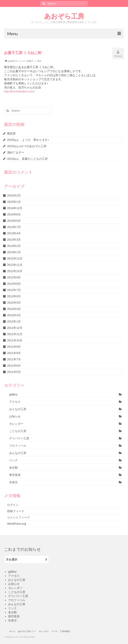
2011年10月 (15, 340)
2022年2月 (14, 195)
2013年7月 (14, 227)
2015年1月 (14, 202)
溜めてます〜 (16, 152)
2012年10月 (15, 271)
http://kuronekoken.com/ (19, 91)
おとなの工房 (18, 409)
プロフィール (18, 446)
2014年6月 (14, 214)
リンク (22, 61)
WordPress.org (17, 524)
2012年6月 (14, 296)
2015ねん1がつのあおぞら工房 (27, 146)
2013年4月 (14, 233)
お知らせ (15, 416)
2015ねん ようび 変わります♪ (28, 140)
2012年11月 (15, 265)
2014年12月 (15, 208)
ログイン (13, 505)
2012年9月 (14, 277)
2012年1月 (14, 321)
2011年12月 (15, 328)
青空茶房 (15, 475)
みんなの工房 (18, 453)
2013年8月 (14, 221)
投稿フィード (16, 511)
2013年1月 (14, 252)
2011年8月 (14, 353)
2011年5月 (14, 372)
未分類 (13, 468)
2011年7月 (14, 359)
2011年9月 (14, 347)
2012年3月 (14, 315)
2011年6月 (14, 366)
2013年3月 (14, 240)
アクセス (15, 402)
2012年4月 (14, 309)
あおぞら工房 (64, 16)
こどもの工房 (18, 431)
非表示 (30, 61)
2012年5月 (14, 303)
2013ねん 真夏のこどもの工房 (27, 159)
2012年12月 (15, 258)
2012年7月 (14, 290)
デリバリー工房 (19, 438)
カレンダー (16, 424)
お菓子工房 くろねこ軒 (23, 53)
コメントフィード (19, 517)
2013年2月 (14, 246)
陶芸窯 (11, 134)
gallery (13, 394)
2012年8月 (14, 284)
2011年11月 (15, 334)
